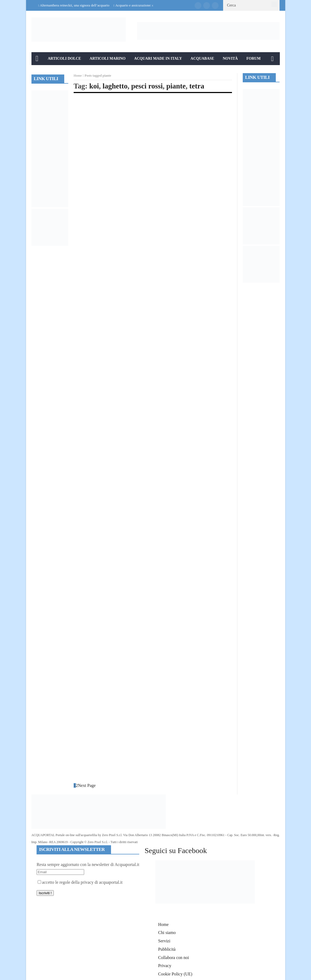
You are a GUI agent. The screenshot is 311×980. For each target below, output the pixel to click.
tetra (197, 86)
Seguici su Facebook (176, 851)
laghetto (115, 86)
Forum (254, 58)
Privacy (165, 966)
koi (94, 86)
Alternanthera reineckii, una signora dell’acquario (75, 5)
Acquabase (202, 58)
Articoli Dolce (65, 58)
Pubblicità (167, 949)
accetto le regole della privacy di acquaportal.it (80, 882)
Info (40, 71)
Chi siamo (167, 933)
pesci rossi (147, 86)
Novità (230, 58)
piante (176, 86)
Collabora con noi (174, 958)
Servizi (164, 941)
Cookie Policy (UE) (175, 974)
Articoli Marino (108, 58)
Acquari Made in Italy (158, 58)
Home (78, 76)
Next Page (87, 785)
